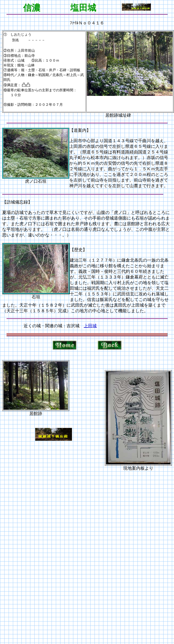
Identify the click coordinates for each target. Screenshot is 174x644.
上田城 (90, 326)
